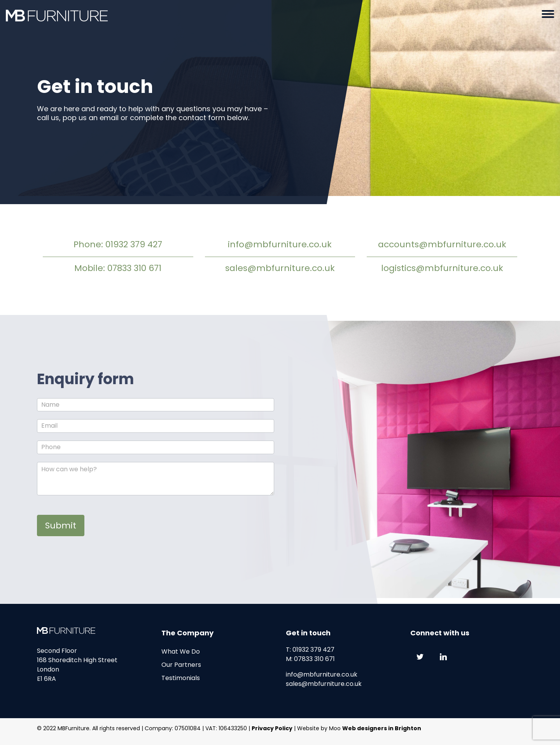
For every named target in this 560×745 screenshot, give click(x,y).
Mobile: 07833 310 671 (118, 268)
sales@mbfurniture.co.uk (280, 268)
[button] (548, 16)
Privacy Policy (272, 728)
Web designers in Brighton (382, 728)
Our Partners (181, 665)
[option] (280, 102)
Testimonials (181, 678)
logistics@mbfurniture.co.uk (442, 268)
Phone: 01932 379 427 (118, 244)
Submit (61, 526)
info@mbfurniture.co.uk (280, 244)
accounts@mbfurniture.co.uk (442, 244)
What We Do (181, 651)
